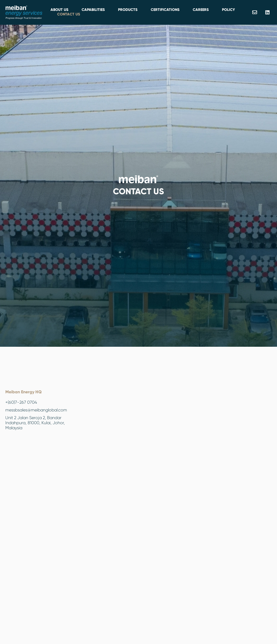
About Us (59, 10)
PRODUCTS (128, 10)
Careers (201, 10)
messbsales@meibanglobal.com (36, 410)
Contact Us (69, 14)
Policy (228, 10)
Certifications (165, 10)
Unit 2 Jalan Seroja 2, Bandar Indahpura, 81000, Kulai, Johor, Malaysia (35, 423)
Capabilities (93, 10)
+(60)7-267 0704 (21, 402)
